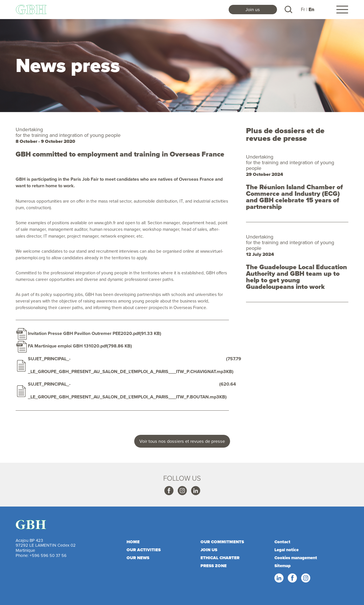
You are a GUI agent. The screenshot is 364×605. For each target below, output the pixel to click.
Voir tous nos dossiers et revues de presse (182, 441)
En (311, 10)
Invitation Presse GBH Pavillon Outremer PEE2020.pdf (84, 333)
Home (133, 542)
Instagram (182, 491)
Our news (138, 558)
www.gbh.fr (105, 223)
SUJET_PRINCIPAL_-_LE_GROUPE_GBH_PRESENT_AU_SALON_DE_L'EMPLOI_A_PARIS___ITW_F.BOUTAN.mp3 (124, 390)
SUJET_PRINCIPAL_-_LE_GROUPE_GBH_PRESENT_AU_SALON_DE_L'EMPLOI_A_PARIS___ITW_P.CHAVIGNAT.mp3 (127, 365)
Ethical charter (220, 558)
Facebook (169, 491)
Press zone (214, 566)
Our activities (144, 550)
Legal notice (287, 550)
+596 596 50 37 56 (48, 555)
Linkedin (195, 491)
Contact (282, 542)
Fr (303, 9)
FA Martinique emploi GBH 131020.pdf (67, 346)
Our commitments (222, 542)
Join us (253, 9)
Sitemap (283, 566)
